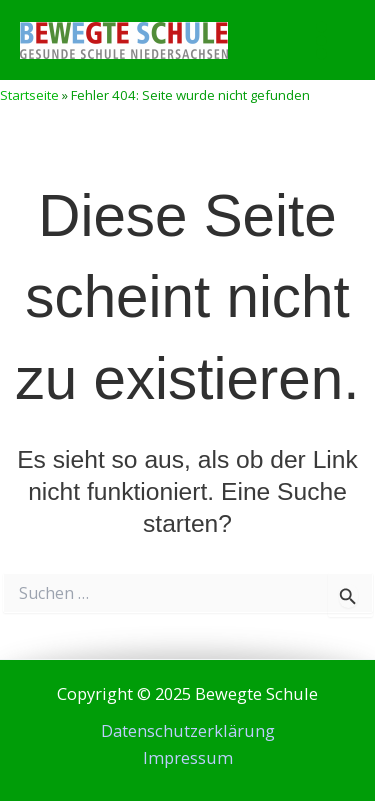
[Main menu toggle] (321, 40)
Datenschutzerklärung (188, 730)
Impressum (188, 757)
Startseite (29, 95)
